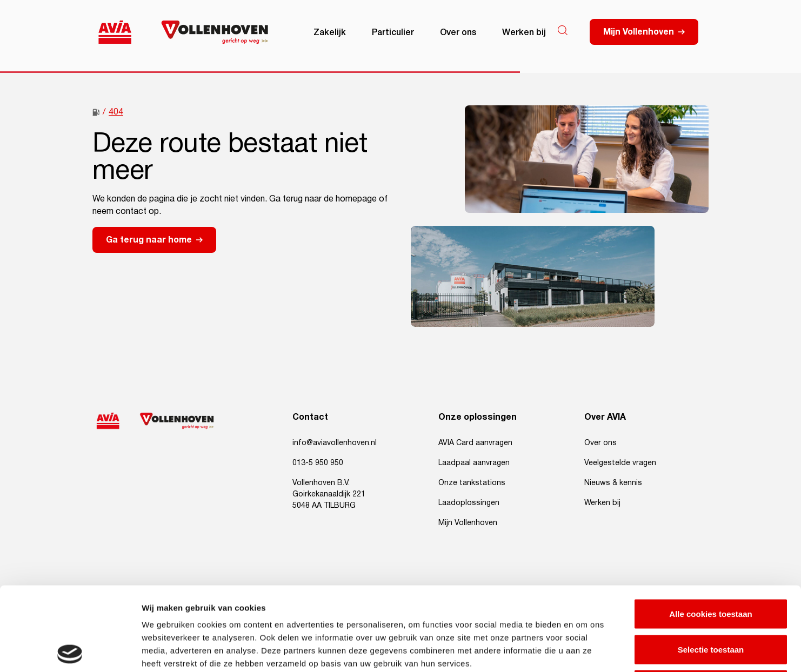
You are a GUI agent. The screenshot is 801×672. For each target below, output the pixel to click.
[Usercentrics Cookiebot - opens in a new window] (70, 651)
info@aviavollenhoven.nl (335, 443)
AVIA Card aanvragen (475, 443)
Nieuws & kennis (613, 483)
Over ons (458, 31)
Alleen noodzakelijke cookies (711, 601)
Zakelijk (330, 31)
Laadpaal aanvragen (474, 463)
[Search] (563, 30)
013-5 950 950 (318, 463)
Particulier (393, 31)
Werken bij (524, 31)
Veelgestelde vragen (620, 463)
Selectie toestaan (711, 566)
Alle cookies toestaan (710, 530)
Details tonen (584, 651)
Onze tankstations (472, 483)
